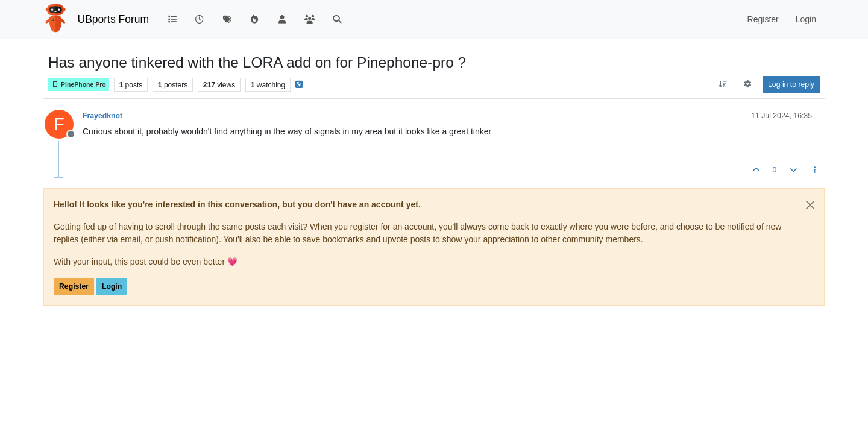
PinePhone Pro (79, 85)
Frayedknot (102, 116)
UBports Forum (114, 19)
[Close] (810, 205)
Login (112, 286)
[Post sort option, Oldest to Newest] (722, 84)
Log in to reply (791, 84)
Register (74, 286)
